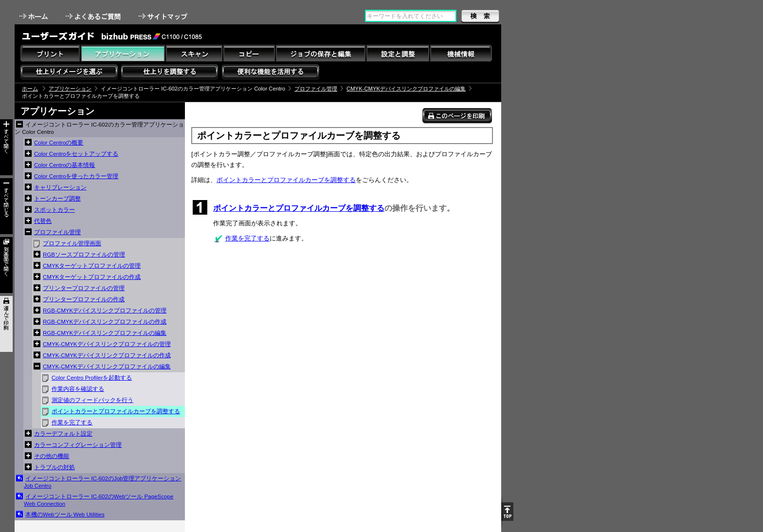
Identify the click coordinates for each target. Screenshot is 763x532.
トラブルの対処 (54, 467)
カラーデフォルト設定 (63, 434)
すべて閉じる (6, 206)
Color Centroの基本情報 (64, 165)
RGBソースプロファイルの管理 (84, 255)
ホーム (35, 16)
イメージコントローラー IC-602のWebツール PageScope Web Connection (99, 500)
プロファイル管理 (316, 89)
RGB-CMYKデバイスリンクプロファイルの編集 (105, 333)
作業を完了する (72, 422)
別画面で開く (6, 265)
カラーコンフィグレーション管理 (78, 445)
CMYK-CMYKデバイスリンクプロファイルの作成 (107, 355)
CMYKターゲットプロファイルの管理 (92, 266)
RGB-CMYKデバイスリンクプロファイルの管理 (105, 311)
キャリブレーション (60, 187)
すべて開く (6, 147)
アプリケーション (70, 89)
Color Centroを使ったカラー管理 (76, 176)
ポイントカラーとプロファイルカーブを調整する (116, 411)
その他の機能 (52, 456)
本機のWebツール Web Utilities (65, 514)
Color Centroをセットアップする (76, 154)
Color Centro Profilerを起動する (92, 378)
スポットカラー (54, 210)
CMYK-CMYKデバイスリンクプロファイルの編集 (406, 89)
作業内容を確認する (78, 389)
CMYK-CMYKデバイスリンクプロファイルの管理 (107, 344)
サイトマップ (164, 16)
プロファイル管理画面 (72, 243)
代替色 (43, 221)
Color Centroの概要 (59, 143)
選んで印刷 (6, 324)
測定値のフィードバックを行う (92, 400)
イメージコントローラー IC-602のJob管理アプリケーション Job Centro (102, 482)
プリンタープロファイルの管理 (84, 288)
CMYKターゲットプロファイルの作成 (92, 277)
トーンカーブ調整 (57, 199)
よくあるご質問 (94, 16)
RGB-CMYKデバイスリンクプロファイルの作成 (105, 322)
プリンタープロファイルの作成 (84, 299)
